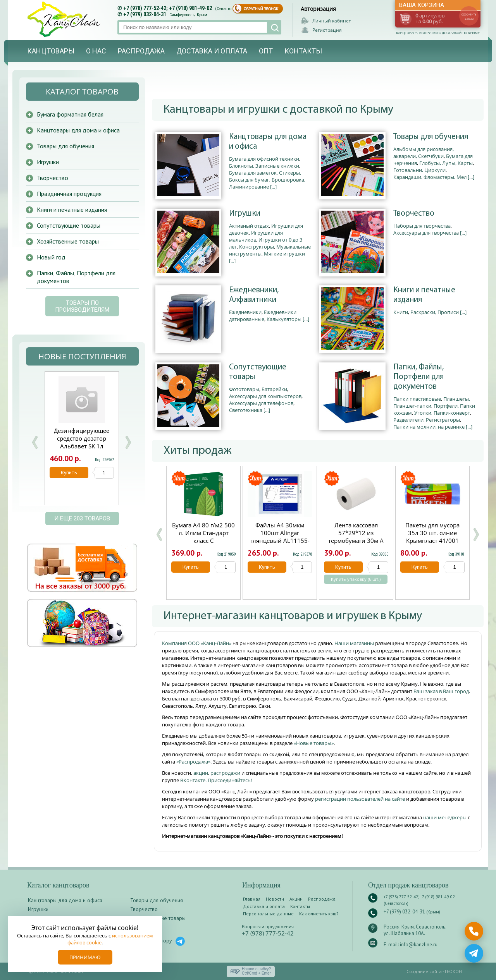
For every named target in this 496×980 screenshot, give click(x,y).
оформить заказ (469, 16)
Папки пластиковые (417, 399)
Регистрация (327, 30)
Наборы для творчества (422, 226)
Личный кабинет (332, 21)
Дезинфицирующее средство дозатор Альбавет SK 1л (82, 438)
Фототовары (244, 389)
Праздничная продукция (69, 194)
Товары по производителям (82, 306)
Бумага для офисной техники (264, 159)
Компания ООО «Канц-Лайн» (197, 643)
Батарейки (274, 389)
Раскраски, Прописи (435, 312)
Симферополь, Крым (188, 15)
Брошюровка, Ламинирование (267, 183)
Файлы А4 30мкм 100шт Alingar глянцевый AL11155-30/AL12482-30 (280, 537)
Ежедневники (245, 312)
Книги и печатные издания (424, 295)
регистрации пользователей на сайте (360, 799)
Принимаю (85, 957)
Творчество (414, 214)
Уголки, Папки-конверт (442, 413)
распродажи (225, 773)
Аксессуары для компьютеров (265, 396)
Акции (296, 899)
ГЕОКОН (453, 971)
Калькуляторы (284, 319)
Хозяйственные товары (68, 241)
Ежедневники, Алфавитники (254, 295)
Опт (266, 51)
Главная (252, 899)
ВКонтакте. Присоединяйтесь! (216, 780)
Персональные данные (268, 914)
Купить (191, 567)
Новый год (51, 257)
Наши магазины (355, 643)
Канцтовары (51, 51)
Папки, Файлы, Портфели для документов (418, 377)
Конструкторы (257, 247)
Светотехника (246, 410)
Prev (35, 442)
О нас (96, 51)
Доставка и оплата (212, 51)
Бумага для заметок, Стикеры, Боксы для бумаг (265, 176)
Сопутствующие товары (258, 372)
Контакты (303, 51)
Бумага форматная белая (70, 114)
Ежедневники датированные (263, 316)
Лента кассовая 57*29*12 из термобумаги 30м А (356, 533)
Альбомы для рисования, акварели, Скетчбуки (424, 153)
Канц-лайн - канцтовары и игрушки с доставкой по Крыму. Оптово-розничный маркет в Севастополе (65, 19)
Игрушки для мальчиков (256, 236)
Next (128, 442)
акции (201, 773)
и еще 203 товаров (82, 518)
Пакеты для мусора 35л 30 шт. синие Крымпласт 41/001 (432, 533)
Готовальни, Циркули (419, 170)
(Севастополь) (228, 9)
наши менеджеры (445, 817)
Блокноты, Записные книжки (264, 166)
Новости (275, 899)
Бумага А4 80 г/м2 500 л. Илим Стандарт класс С (203, 533)
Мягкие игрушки (284, 254)
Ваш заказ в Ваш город (441, 691)
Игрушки (245, 214)
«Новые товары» (314, 743)
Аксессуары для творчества (426, 233)
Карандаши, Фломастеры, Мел (430, 177)
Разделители (408, 420)
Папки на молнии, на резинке (429, 427)
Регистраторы (443, 420)
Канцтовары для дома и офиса (268, 142)
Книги (401, 312)
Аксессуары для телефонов (261, 403)
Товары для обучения (431, 137)
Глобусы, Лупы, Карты (446, 163)
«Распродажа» (193, 762)
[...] (273, 187)
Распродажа (141, 51)
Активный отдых (249, 226)
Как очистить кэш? (319, 914)
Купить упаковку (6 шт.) (356, 579)
